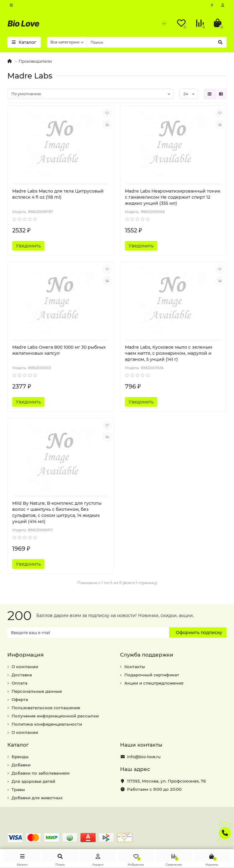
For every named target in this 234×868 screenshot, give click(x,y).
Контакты (135, 667)
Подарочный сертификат (152, 675)
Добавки (21, 765)
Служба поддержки (147, 655)
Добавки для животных (37, 798)
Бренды (20, 757)
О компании (25, 667)
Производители (35, 61)
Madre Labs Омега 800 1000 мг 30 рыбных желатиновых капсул (59, 350)
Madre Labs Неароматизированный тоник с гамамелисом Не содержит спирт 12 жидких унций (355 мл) (173, 197)
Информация (25, 655)
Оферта (20, 699)
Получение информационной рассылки (55, 716)
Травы (18, 790)
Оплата (19, 683)
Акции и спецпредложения (154, 683)
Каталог (18, 745)
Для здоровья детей (33, 781)
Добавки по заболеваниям (41, 773)
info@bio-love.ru (144, 757)
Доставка (22, 675)
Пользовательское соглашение (46, 708)
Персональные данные (37, 691)
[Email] (88, 633)
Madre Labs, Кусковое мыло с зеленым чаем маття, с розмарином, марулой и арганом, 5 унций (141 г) (169, 353)
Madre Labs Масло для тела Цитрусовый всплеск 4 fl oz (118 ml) (58, 194)
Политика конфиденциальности (47, 724)
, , (166, 781)
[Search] (157, 42)
